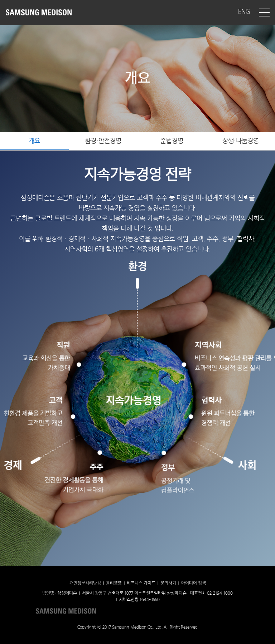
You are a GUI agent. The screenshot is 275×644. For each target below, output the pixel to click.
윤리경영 (114, 583)
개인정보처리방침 (85, 583)
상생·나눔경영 (241, 141)
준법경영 (172, 141)
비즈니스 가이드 (141, 583)
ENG (244, 12)
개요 (34, 141)
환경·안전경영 (103, 141)
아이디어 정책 (194, 583)
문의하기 (168, 583)
